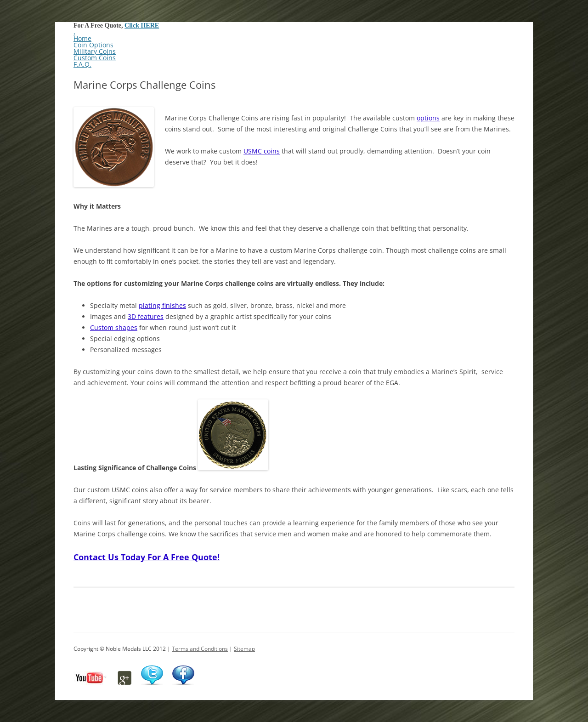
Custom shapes (114, 327)
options (428, 118)
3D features (146, 316)
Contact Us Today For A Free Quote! (147, 557)
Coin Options (93, 45)
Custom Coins (95, 58)
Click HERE (142, 26)
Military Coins (95, 51)
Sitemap (244, 649)
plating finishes (162, 305)
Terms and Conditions (200, 649)
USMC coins (262, 151)
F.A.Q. (82, 64)
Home (82, 38)
